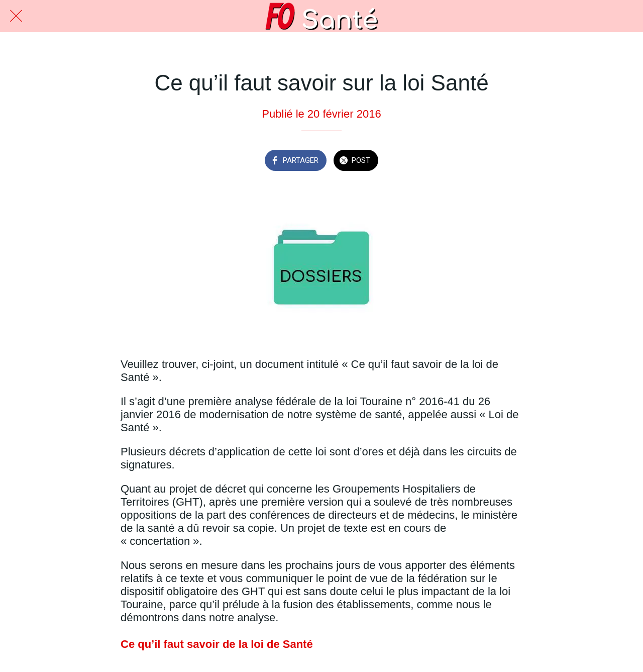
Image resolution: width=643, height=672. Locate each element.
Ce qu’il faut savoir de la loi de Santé (217, 644)
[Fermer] (16, 16)
